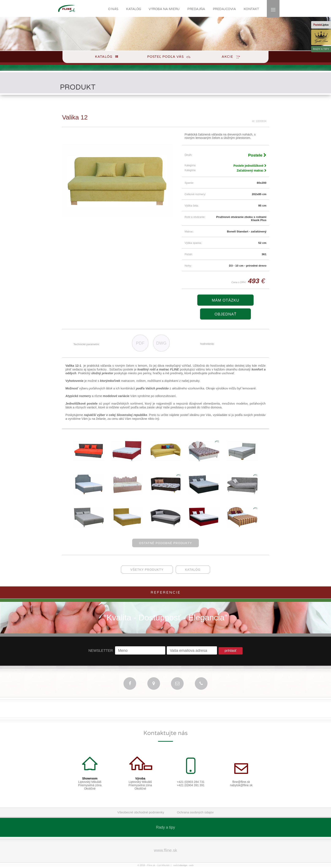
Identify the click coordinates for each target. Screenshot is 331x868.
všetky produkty (147, 570)
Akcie (227, 57)
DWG (161, 343)
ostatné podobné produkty (166, 543)
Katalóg (104, 57)
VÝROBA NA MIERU (164, 9)
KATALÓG (134, 9)
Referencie (165, 592)
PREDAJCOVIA (224, 9)
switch (180, 865)
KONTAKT (251, 9)
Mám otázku (225, 300)
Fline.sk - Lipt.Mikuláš (158, 865)
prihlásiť (231, 651)
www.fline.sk (165, 850)
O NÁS (113, 9)
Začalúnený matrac (252, 170)
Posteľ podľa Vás (165, 57)
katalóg (193, 570)
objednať (225, 314)
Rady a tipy (165, 827)
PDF (140, 343)
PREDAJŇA (196, 9)
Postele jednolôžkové (250, 166)
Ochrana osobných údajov (195, 812)
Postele (257, 155)
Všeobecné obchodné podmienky (141, 812)
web (191, 865)
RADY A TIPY (321, 49)
